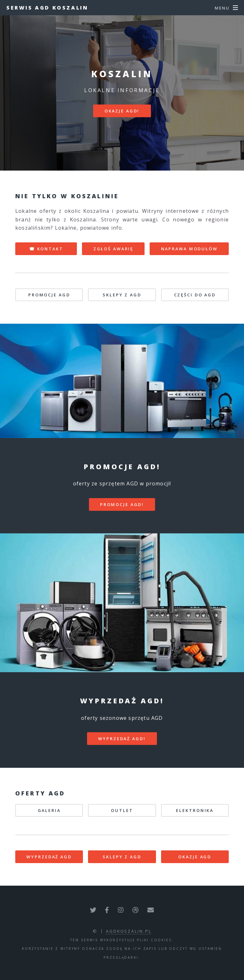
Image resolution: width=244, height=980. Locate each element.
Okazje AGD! (122, 111)
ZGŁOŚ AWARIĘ (114, 249)
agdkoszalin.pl (129, 931)
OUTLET (122, 810)
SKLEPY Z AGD (122, 295)
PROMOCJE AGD (49, 295)
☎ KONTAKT (46, 249)
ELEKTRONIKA (195, 810)
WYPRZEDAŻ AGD (49, 857)
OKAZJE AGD (195, 857)
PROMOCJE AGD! (122, 504)
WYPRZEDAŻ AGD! (122, 739)
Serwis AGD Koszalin (47, 8)
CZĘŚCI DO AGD (195, 295)
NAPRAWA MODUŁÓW (189, 249)
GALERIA (49, 810)
